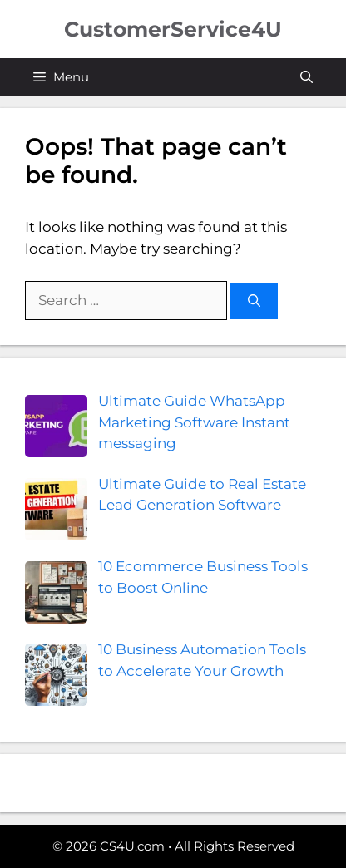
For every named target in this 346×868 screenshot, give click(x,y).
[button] (306, 77)
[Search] (254, 301)
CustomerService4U (173, 29)
